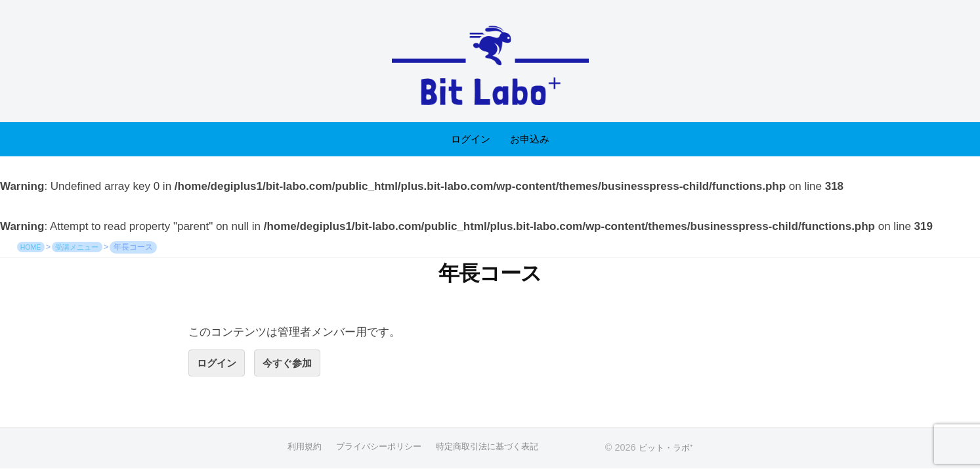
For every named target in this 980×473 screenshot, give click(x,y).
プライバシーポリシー (377, 449)
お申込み (530, 139)
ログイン (471, 139)
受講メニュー (83, 247)
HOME (32, 247)
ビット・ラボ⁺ (671, 449)
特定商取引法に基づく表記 (492, 449)
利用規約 (298, 449)
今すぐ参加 (296, 364)
